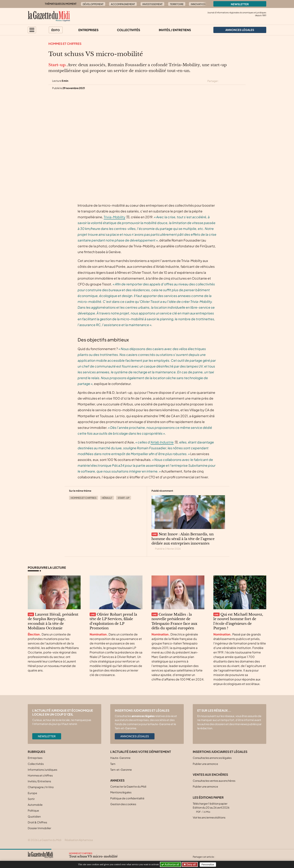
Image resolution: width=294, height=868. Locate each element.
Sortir (31, 799)
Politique (33, 810)
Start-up (124, 498)
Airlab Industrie (162, 442)
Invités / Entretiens (175, 30)
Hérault (107, 498)
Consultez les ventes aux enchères (214, 781)
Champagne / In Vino (41, 787)
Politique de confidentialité (127, 798)
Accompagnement (123, 4)
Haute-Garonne (120, 758)
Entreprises (88, 30)
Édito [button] (56, 30)
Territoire (177, 4)
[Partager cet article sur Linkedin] (237, 81)
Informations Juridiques (42, 770)
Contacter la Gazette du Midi (128, 786)
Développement (93, 4)
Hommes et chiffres (65, 44)
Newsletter (240, 4)
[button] (32, 30)
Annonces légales (135, 736)
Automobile (35, 805)
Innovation (198, 4)
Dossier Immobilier (39, 828)
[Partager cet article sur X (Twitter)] (223, 81)
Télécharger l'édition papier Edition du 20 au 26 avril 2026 (211, 808)
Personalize (208, 865)
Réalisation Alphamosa (79, 840)
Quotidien (34, 816)
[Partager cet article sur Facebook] (230, 81)
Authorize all (171, 864)
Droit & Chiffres (37, 822)
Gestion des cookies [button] (123, 804)
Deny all (191, 864)
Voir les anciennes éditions (209, 817)
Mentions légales (121, 792)
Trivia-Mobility (114, 217)
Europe (32, 793)
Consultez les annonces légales (212, 758)
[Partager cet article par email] (243, 81)
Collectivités (129, 30)
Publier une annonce (205, 764)
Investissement (152, 4)
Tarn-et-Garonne (121, 770)
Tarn (113, 764)
